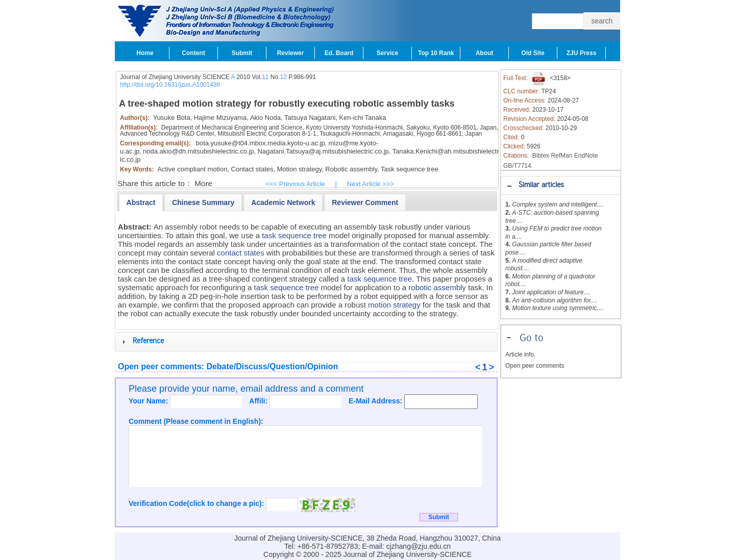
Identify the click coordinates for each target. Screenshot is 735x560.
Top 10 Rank (436, 53)
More (203, 183)
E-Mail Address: (376, 401)
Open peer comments (535, 366)
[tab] (561, 185)
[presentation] (141, 202)
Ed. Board (339, 53)
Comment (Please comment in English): (196, 421)
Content (193, 53)
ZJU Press (582, 53)
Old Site (533, 53)
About (485, 53)
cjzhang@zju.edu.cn (419, 546)
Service (388, 53)
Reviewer (291, 53)
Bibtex (541, 156)
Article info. (520, 354)
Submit (242, 53)
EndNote (586, 156)
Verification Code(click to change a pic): (197, 503)
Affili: (259, 401)
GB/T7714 (517, 166)
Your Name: (149, 401)
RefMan (561, 156)
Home (145, 53)
